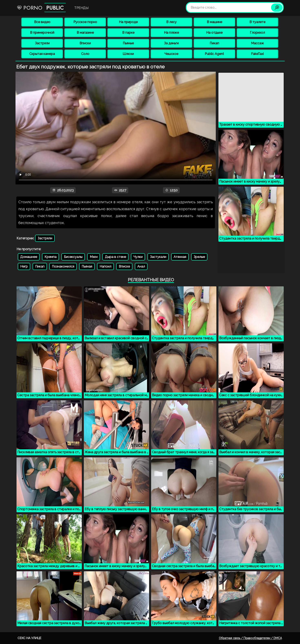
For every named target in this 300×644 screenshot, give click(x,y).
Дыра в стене (115, 257)
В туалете (257, 22)
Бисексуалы (73, 257)
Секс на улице (29, 638)
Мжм (94, 257)
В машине (214, 22)
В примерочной (42, 33)
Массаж (257, 43)
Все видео (42, 22)
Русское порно (85, 22)
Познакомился (63, 266)
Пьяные (128, 43)
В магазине (85, 33)
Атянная (180, 257)
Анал (141, 266)
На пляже (171, 33)
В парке (128, 33)
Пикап (214, 43)
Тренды (81, 8)
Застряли (42, 43)
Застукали (158, 257)
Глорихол (257, 33)
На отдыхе (214, 33)
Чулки (138, 257)
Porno (41, 8)
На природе (128, 22)
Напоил (105, 266)
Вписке (124, 266)
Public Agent (214, 54)
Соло (85, 54)
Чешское (171, 54)
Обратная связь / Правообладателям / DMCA (250, 638)
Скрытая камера (42, 54)
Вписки (85, 43)
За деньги (171, 43)
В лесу (171, 22)
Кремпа (50, 257)
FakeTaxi (257, 54)
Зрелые (199, 257)
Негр (24, 266)
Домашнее (29, 257)
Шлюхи (128, 54)
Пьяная (87, 266)
